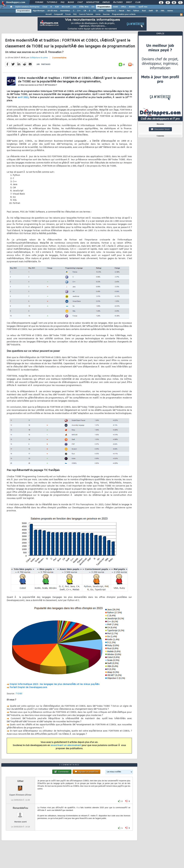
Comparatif (58, 14)
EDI (93, 7)
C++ (79, 11)
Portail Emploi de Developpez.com (28, 687)
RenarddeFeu (21, 808)
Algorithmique (39, 11)
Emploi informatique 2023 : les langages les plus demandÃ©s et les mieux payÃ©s (54, 684)
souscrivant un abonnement (66, 745)
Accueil (49, 14)
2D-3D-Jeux (52, 11)
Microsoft (66, 7)
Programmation (104, 7)
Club (138, 2)
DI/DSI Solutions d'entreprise (27, 7)
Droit (129, 2)
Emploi (106, 2)
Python (136, 11)
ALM (57, 7)
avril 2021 (23, 98)
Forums (39, 2)
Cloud (45, 7)
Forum (68, 14)
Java (74, 7)
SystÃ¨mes (143, 7)
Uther (21, 781)
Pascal (121, 11)
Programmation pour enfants (124, 14)
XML (163, 11)
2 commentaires (59, 58)
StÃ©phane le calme (39, 58)
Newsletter (93, 2)
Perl (129, 11)
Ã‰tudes (118, 2)
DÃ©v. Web (84, 7)
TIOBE (19, 694)
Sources (106, 14)
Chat (80, 2)
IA (51, 7)
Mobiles (132, 7)
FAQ (62, 2)
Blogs (71, 2)
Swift (151, 11)
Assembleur (65, 11)
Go (94, 11)
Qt (157, 11)
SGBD (116, 7)
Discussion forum (160, 129)
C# (85, 11)
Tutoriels (52, 2)
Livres (98, 14)
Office (123, 7)
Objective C (111, 11)
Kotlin (101, 11)
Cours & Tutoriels (86, 14)
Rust (144, 11)
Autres (170, 11)
